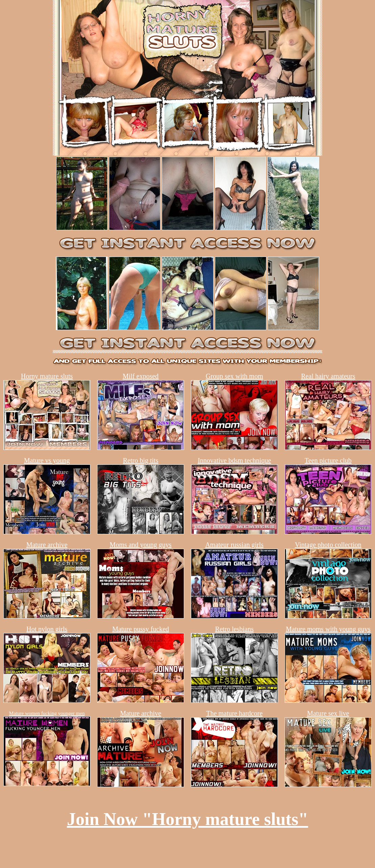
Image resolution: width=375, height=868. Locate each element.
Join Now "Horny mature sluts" (188, 819)
